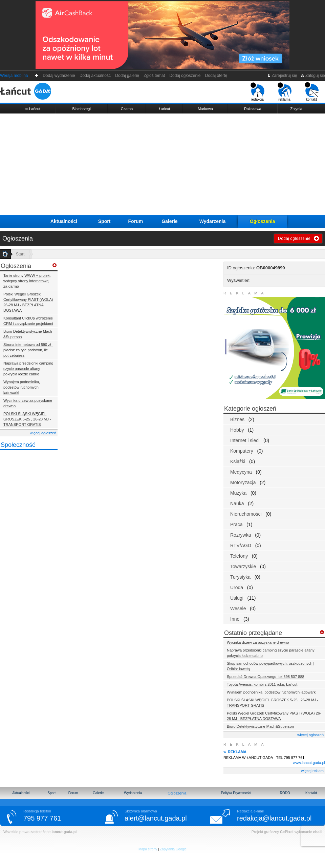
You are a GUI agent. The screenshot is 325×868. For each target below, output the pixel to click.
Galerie (169, 221)
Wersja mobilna (14, 76)
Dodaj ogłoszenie (185, 76)
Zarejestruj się (282, 76)
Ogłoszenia (263, 221)
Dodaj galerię (127, 76)
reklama (285, 92)
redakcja (257, 92)
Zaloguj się (313, 76)
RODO (285, 793)
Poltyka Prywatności (236, 793)
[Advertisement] (162, 164)
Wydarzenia (213, 221)
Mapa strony (148, 849)
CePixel (287, 832)
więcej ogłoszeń (43, 433)
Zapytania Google (173, 849)
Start (20, 254)
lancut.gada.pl (64, 832)
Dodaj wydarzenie (59, 76)
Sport (104, 221)
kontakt (312, 92)
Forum (136, 221)
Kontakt (311, 793)
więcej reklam (312, 771)
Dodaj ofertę (216, 76)
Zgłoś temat (154, 76)
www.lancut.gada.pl (309, 763)
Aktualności (64, 221)
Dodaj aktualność (95, 76)
